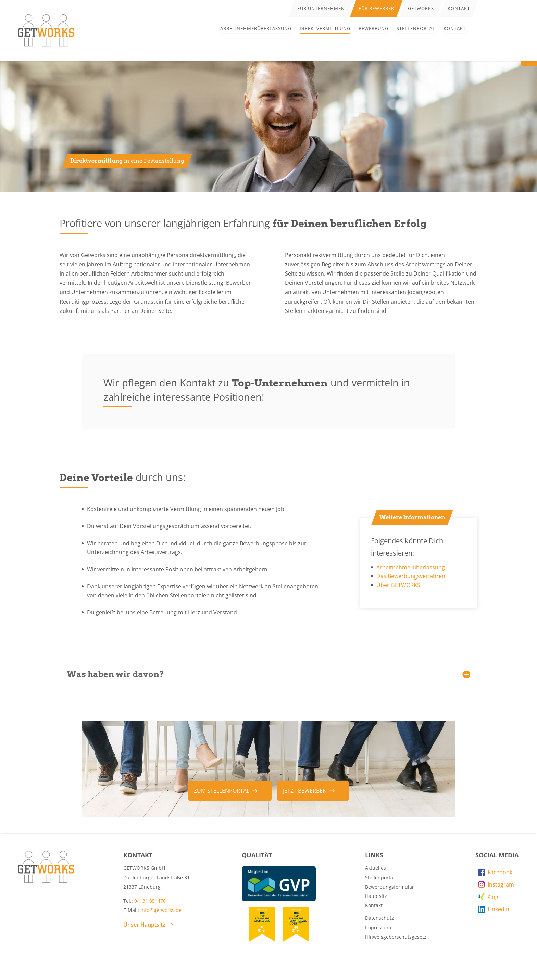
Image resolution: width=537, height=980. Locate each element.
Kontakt (455, 29)
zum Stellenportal (222, 791)
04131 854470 (150, 901)
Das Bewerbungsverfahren (411, 576)
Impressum (378, 927)
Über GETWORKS (398, 585)
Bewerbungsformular (390, 887)
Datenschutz (379, 918)
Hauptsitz (376, 896)
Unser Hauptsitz (144, 925)
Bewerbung (373, 29)
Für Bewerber (376, 8)
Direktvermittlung (325, 29)
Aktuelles (376, 868)
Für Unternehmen (321, 8)
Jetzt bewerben (305, 791)
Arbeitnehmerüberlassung (256, 29)
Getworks (421, 8)
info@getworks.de (161, 910)
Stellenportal (416, 29)
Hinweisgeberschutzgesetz (396, 937)
